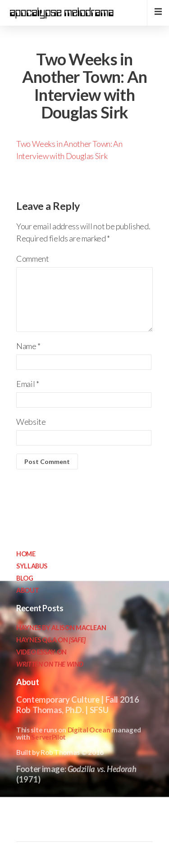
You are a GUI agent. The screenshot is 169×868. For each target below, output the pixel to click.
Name (28, 346)
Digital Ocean (89, 730)
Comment (32, 259)
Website (31, 422)
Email (27, 384)
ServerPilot (48, 737)
